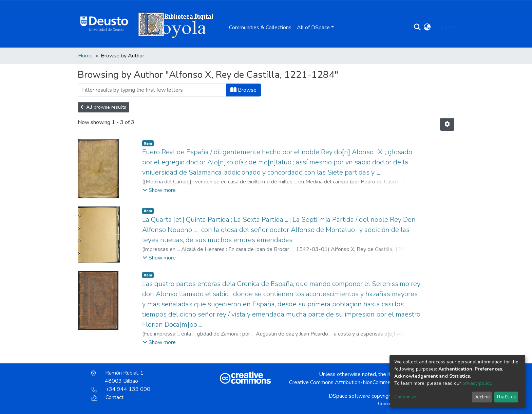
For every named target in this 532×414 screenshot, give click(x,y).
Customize (405, 397)
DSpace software (349, 396)
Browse (243, 90)
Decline (482, 397)
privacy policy (477, 383)
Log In (442, 28)
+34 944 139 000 (121, 389)
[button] (427, 28)
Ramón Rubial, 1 (117, 377)
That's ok (506, 397)
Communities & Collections (260, 28)
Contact (107, 397)
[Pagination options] (447, 124)
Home (85, 56)
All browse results (103, 107)
